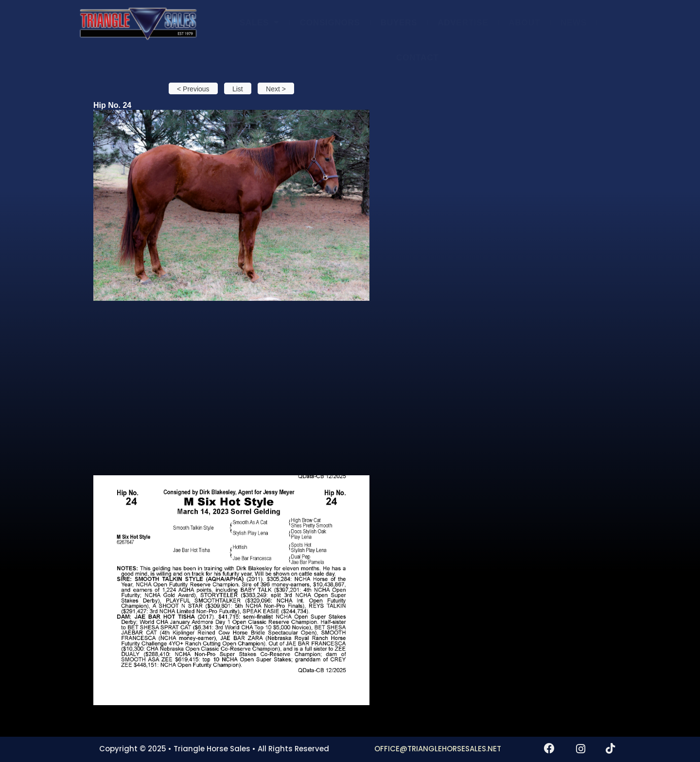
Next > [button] (276, 89)
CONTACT (417, 57)
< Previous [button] (193, 89)
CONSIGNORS (330, 22)
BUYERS (399, 22)
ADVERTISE (463, 22)
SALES (260, 22)
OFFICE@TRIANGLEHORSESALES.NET (438, 749)
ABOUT (524, 22)
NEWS (574, 22)
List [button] (238, 89)
